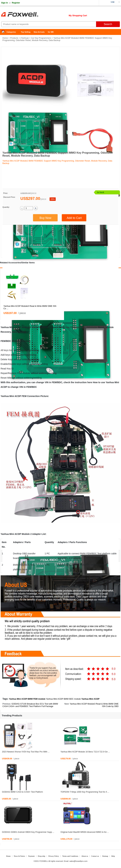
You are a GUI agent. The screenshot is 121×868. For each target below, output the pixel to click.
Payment (31, 856)
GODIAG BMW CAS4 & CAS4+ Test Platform (22, 792)
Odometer (92, 327)
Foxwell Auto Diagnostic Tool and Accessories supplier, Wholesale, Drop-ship (26, 15)
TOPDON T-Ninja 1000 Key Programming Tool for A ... (85, 792)
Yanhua (24, 38)
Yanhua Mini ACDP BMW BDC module (63, 699)
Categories (11, 32)
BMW (35, 327)
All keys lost (7, 350)
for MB (51, 32)
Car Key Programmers (41, 38)
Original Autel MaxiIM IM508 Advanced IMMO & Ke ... (85, 832)
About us (85, 856)
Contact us (95, 856)
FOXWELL (44, 861)
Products (14, 38)
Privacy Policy (54, 856)
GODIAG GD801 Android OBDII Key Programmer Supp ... (28, 832)
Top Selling (26, 32)
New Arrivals (39, 32)
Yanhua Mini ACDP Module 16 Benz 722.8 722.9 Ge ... (85, 752)
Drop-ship (42, 856)
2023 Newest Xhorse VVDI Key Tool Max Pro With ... (26, 752)
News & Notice (19, 856)
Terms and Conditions (70, 856)
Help (113, 856)
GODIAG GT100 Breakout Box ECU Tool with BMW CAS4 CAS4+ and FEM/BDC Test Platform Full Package (30, 705)
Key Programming (75, 327)
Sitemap (105, 856)
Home (4, 32)
